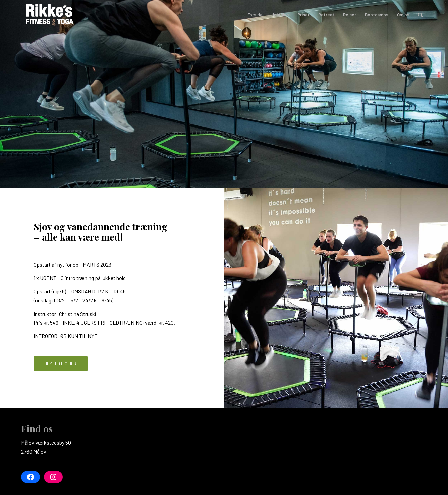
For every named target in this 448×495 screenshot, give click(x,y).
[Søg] (420, 15)
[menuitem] (255, 15)
